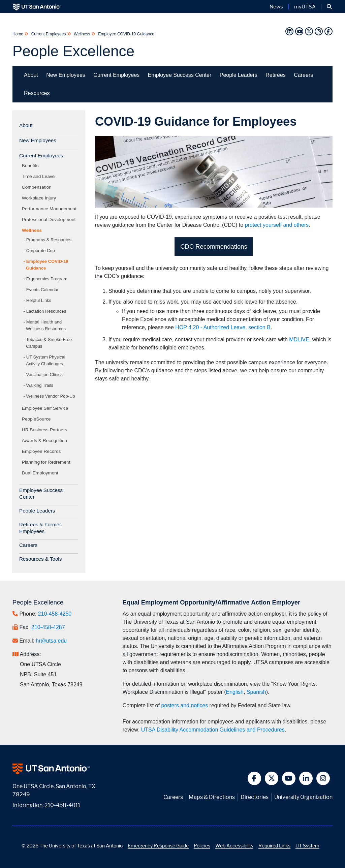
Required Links (274, 846)
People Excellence (73, 51)
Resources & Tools (40, 559)
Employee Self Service (46, 408)
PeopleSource (38, 419)
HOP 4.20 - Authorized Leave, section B (223, 327)
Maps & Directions (212, 797)
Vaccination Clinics (44, 375)
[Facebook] (328, 31)
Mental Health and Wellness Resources (46, 325)
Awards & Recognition (46, 441)
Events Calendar (42, 290)
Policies (202, 846)
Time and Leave (39, 176)
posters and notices (184, 705)
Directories (255, 797)
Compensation (38, 187)
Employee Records (42, 451)
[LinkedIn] (289, 31)
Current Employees (48, 34)
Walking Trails (40, 385)
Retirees (276, 75)
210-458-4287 (48, 627)
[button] (329, 7)
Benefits (31, 166)
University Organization (303, 797)
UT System (307, 846)
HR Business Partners (46, 430)
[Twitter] (309, 31)
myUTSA (305, 7)
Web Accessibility (234, 846)
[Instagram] (319, 31)
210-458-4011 (62, 805)
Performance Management (50, 209)
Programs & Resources (49, 240)
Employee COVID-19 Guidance (126, 34)
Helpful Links (39, 300)
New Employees (66, 75)
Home (18, 34)
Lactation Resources (46, 311)
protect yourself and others (277, 225)
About (31, 75)
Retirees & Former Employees (40, 528)
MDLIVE (299, 339)
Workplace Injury (40, 198)
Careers (303, 75)
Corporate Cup (41, 251)
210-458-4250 (55, 614)
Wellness (82, 34)
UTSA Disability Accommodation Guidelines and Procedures (213, 730)
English (234, 692)
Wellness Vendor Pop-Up (51, 396)
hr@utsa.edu (51, 641)
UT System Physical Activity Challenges (46, 360)
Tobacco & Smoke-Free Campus (49, 343)
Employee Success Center (180, 75)
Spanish (256, 692)
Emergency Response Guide (158, 846)
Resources (37, 93)
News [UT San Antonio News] (276, 7)
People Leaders (239, 75)
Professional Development (50, 220)
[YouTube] (299, 31)
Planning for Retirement (47, 462)
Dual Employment (41, 473)
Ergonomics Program (47, 279)
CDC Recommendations (214, 246)
